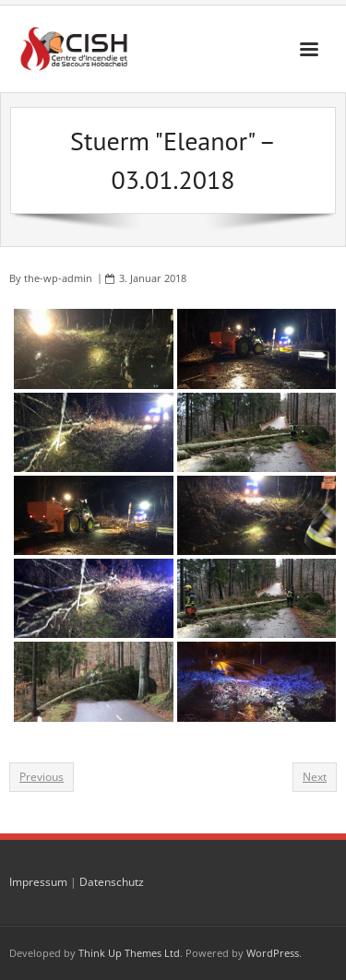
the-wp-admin (58, 278)
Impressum (38, 882)
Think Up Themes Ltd (129, 953)
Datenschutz (112, 882)
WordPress (273, 953)
